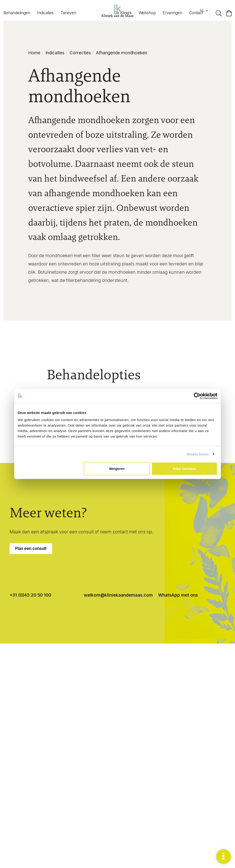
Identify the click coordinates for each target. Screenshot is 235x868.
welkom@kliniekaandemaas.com (118, 595)
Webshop (147, 13)
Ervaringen (172, 13)
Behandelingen (17, 13)
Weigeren (117, 469)
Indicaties (45, 13)
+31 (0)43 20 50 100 (30, 595)
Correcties (80, 53)
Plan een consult (31, 548)
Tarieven (68, 13)
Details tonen (197, 454)
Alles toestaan (185, 469)
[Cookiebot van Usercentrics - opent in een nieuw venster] (197, 396)
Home (34, 53)
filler (96, 256)
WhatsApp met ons (178, 595)
